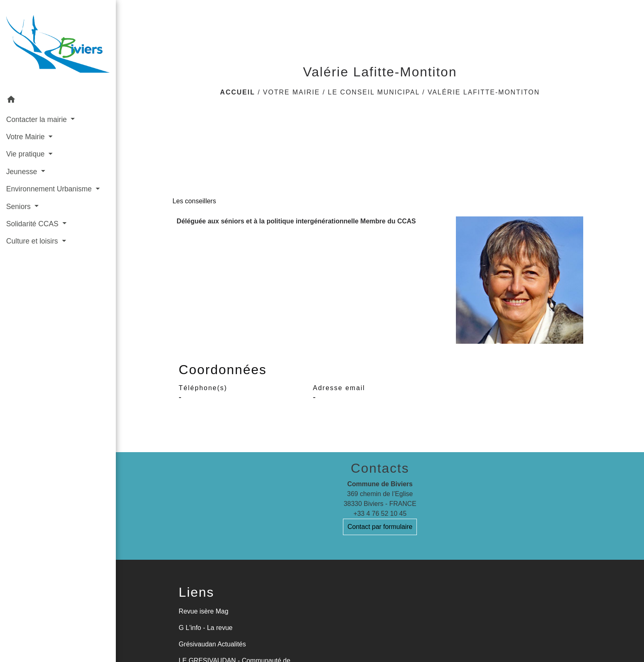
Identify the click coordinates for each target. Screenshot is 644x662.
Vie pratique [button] (26, 154)
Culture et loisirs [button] (33, 241)
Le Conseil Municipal (374, 92)
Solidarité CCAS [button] (33, 224)
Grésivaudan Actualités (212, 644)
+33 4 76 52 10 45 (380, 514)
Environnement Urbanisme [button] (50, 189)
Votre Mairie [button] (26, 137)
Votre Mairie (291, 92)
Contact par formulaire (380, 527)
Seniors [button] (20, 207)
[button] (58, 101)
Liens (197, 592)
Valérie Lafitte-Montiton (484, 92)
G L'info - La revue (206, 628)
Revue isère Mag (204, 611)
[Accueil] (58, 46)
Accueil (238, 92)
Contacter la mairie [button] (38, 120)
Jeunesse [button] (23, 172)
